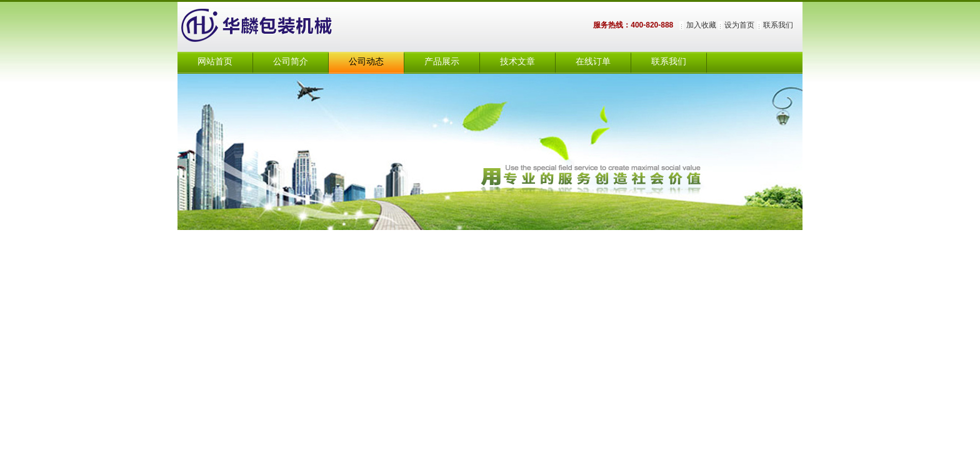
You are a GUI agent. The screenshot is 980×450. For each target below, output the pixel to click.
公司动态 (366, 62)
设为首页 (739, 25)
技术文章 (517, 62)
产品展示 (442, 62)
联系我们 (778, 25)
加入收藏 (701, 25)
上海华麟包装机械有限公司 (271, 27)
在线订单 (593, 62)
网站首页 (215, 62)
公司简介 (291, 62)
